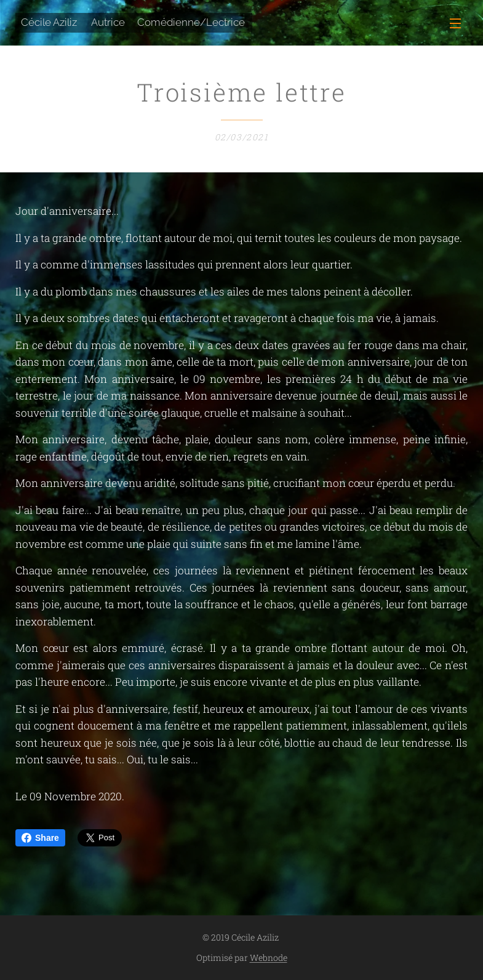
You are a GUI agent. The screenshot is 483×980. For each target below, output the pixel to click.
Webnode (269, 958)
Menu (455, 23)
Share (40, 838)
